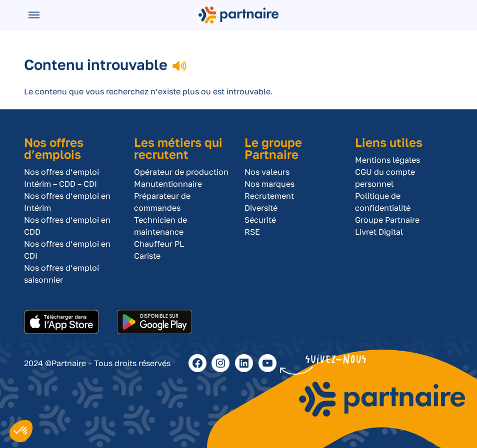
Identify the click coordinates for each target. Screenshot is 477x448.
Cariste (147, 256)
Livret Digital (379, 232)
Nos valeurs (267, 172)
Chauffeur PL (159, 244)
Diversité (261, 208)
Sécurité (260, 220)
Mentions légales (387, 160)
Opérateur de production (181, 172)
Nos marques (269, 184)
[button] (21, 431)
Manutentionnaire (168, 184)
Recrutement (269, 196)
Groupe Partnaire (387, 220)
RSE (252, 232)
